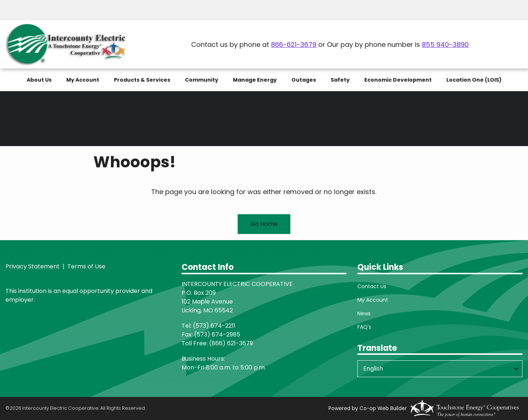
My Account (373, 300)
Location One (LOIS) (474, 80)
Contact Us (372, 286)
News (364, 313)
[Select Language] (440, 369)
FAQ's (364, 327)
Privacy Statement (33, 266)
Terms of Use (86, 266)
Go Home (264, 224)
